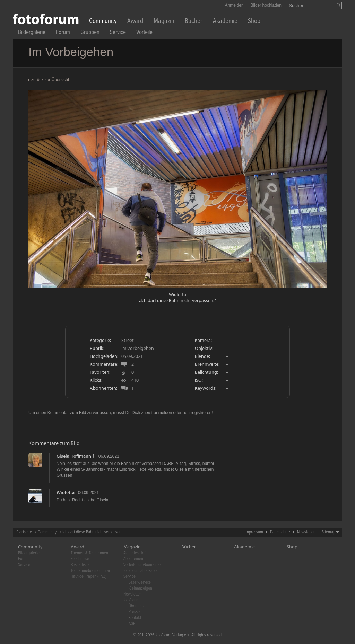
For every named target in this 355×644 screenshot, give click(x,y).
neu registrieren (197, 413)
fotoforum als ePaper (141, 571)
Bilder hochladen (266, 5)
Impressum (254, 532)
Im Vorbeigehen (138, 348)
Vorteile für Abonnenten (143, 565)
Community (103, 22)
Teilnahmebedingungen (90, 571)
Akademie (225, 22)
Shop (254, 22)
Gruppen (90, 33)
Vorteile (144, 33)
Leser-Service (140, 583)
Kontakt (135, 618)
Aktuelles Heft (135, 553)
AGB (132, 624)
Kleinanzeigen (140, 588)
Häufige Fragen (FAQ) (89, 577)
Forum (63, 33)
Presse (134, 612)
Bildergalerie (32, 33)
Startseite (24, 532)
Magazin (164, 22)
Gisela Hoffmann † (76, 456)
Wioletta (177, 294)
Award (135, 22)
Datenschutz (280, 532)
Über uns (136, 606)
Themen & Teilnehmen (89, 553)
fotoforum (131, 600)
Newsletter (306, 532)
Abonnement (134, 559)
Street (128, 340)
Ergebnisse (80, 559)
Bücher (194, 22)
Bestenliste (80, 565)
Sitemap (328, 532)
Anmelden (234, 5)
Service (118, 33)
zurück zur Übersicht (50, 80)
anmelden (163, 413)
